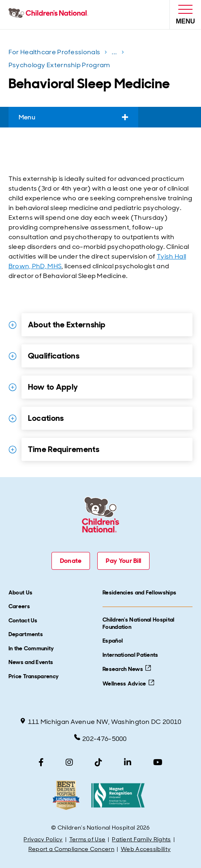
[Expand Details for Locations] (13, 418)
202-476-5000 (100, 739)
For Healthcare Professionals (54, 52)
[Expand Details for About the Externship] (13, 325)
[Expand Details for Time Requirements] (13, 450)
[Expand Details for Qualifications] (13, 356)
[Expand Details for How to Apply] (13, 387)
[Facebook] (41, 762)
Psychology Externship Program (59, 65)
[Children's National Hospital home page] (50, 15)
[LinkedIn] (128, 762)
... (115, 54)
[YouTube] (158, 762)
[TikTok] (98, 762)
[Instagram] (69, 762)
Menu (73, 117)
